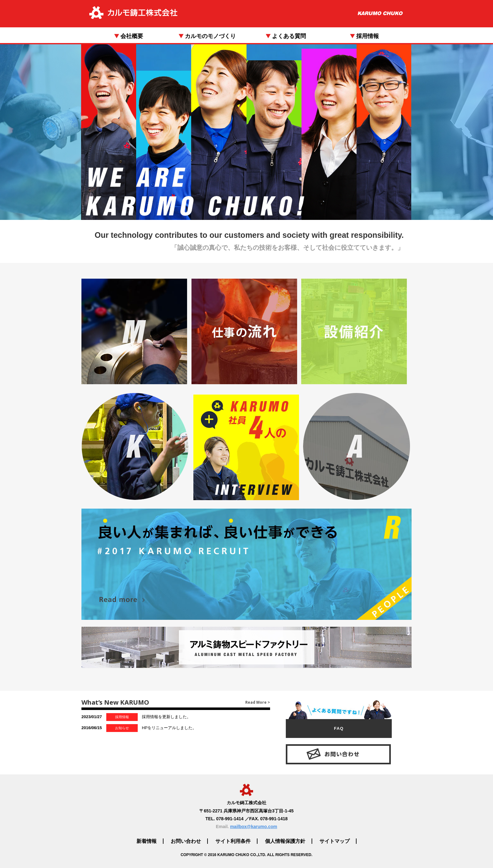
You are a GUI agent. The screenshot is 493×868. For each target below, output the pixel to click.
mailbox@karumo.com (254, 827)
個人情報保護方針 (285, 841)
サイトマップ (335, 841)
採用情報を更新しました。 (136, 717)
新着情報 (147, 841)
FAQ (339, 728)
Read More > (258, 702)
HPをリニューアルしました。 (139, 728)
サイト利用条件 (233, 841)
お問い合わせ (186, 841)
